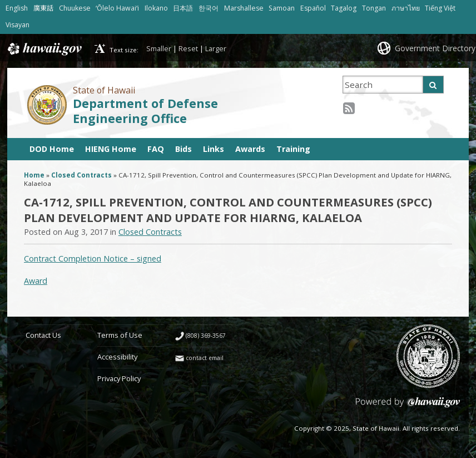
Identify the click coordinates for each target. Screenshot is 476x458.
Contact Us (43, 335)
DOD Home (52, 149)
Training (293, 149)
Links (214, 149)
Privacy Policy (119, 378)
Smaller (159, 48)
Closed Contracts (81, 175)
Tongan (374, 8)
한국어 (209, 8)
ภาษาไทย (406, 8)
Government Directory (435, 48)
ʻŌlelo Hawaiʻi (117, 8)
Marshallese (244, 8)
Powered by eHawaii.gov (408, 407)
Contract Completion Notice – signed (93, 258)
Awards (250, 149)
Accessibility (117, 357)
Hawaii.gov (44, 49)
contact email (205, 358)
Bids (184, 149)
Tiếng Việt (440, 8)
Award (36, 281)
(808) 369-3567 (206, 336)
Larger (216, 48)
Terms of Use (120, 335)
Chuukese (75, 8)
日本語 (183, 8)
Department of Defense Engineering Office (145, 111)
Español (313, 8)
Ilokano (156, 8)
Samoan (282, 8)
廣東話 (43, 8)
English (17, 8)
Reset (188, 48)
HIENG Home (111, 149)
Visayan (18, 25)
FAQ (156, 149)
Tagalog (344, 8)
